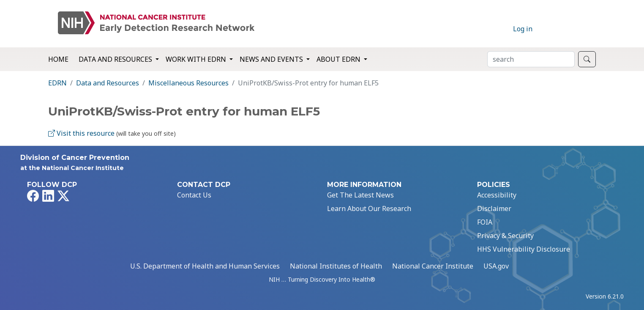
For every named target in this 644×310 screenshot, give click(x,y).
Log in (523, 29)
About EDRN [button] (339, 59)
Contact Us (194, 195)
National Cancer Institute (433, 266)
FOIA (485, 222)
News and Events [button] (272, 59)
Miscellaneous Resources (188, 83)
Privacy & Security (505, 236)
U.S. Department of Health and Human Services (205, 266)
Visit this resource (81, 133)
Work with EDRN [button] (197, 59)
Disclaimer (494, 208)
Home (58, 59)
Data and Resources (108, 83)
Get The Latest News (360, 195)
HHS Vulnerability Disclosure (524, 249)
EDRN (57, 83)
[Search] (531, 59)
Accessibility (497, 195)
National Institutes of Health (336, 266)
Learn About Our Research (369, 208)
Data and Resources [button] (116, 59)
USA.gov (496, 266)
